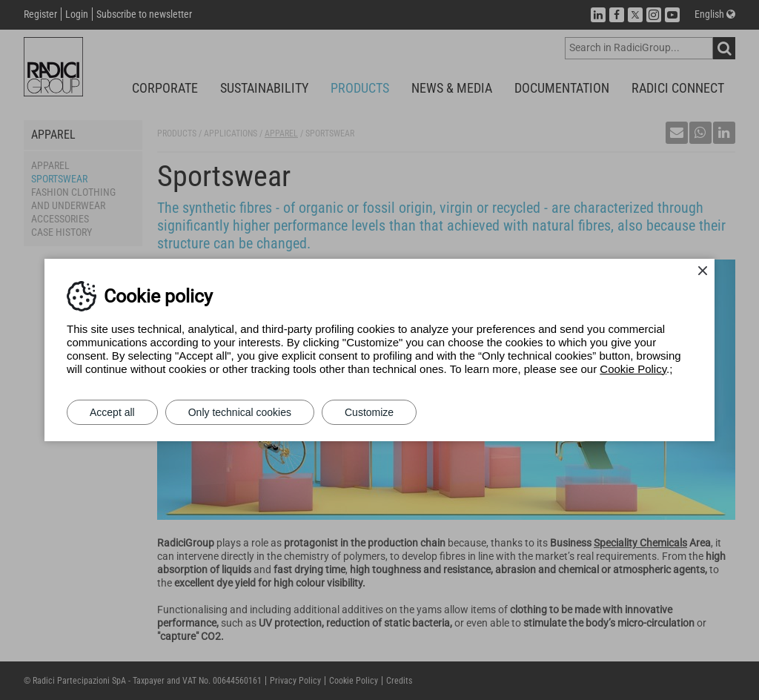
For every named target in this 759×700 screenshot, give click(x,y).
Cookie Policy (633, 369)
